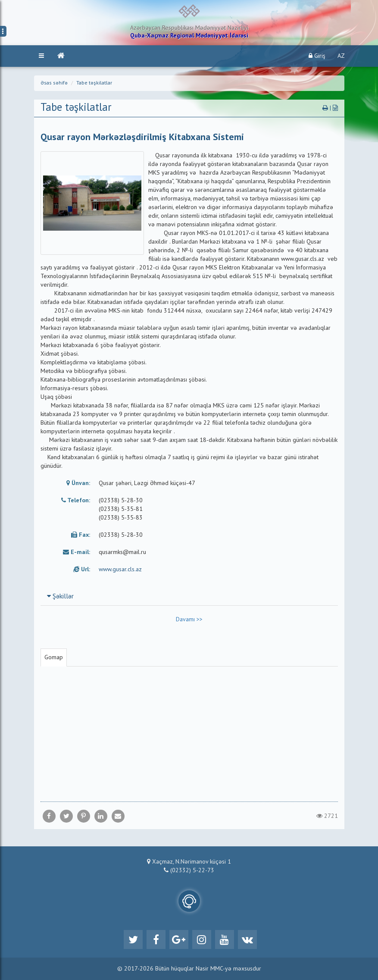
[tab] (189, 596)
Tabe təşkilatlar (94, 83)
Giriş (317, 56)
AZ (341, 56)
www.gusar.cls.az (120, 570)
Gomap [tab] (54, 658)
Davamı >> (189, 620)
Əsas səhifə (54, 83)
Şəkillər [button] (60, 597)
